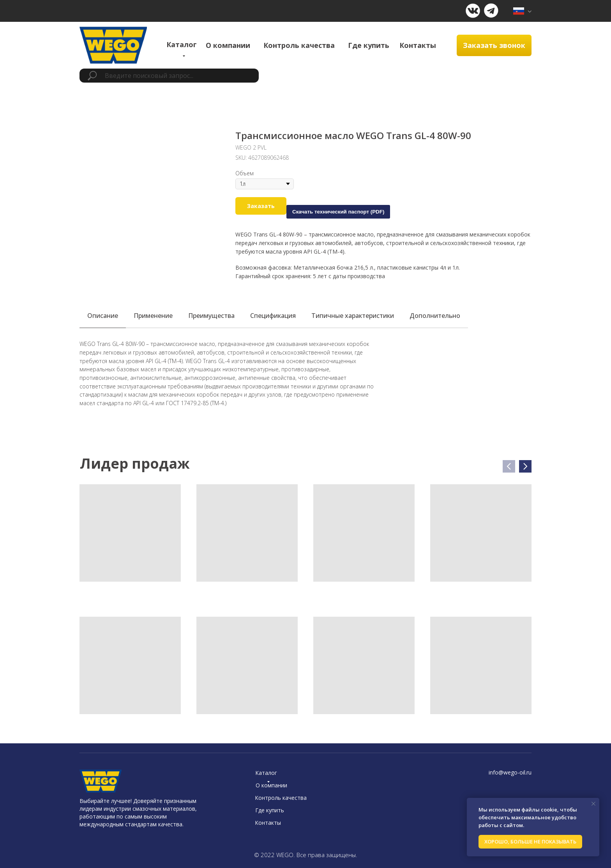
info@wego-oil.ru (510, 772)
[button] (494, 45)
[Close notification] (593, 804)
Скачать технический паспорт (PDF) (338, 212)
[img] (522, 11)
